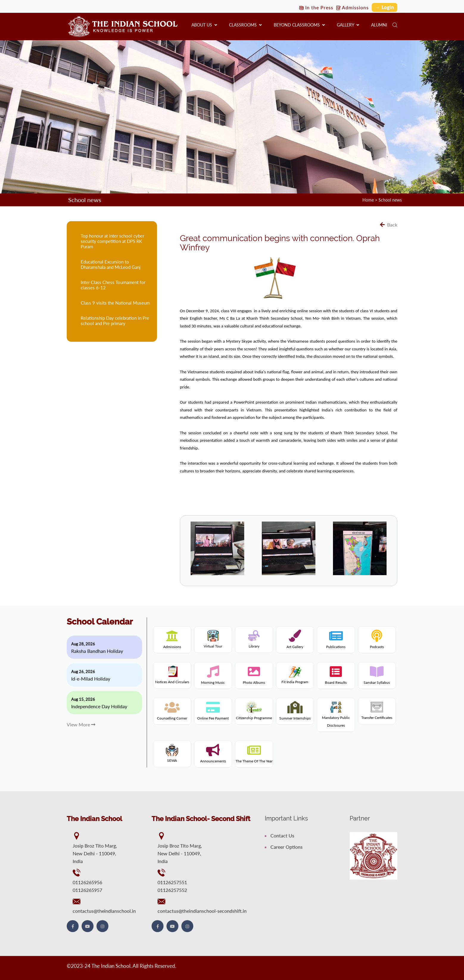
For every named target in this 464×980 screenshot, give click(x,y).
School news (390, 200)
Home (368, 200)
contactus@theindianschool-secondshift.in (202, 911)
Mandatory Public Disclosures (336, 716)
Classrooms (245, 25)
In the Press (316, 7)
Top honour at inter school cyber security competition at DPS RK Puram (112, 241)
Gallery (348, 25)
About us (204, 25)
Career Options (284, 847)
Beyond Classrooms (299, 25)
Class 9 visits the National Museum (115, 303)
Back (389, 225)
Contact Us (280, 835)
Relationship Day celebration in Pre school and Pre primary (115, 321)
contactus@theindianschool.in (104, 911)
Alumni (379, 25)
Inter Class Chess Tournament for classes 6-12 (113, 285)
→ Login (384, 7)
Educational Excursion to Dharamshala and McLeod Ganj (111, 264)
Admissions (352, 7)
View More (81, 724)
